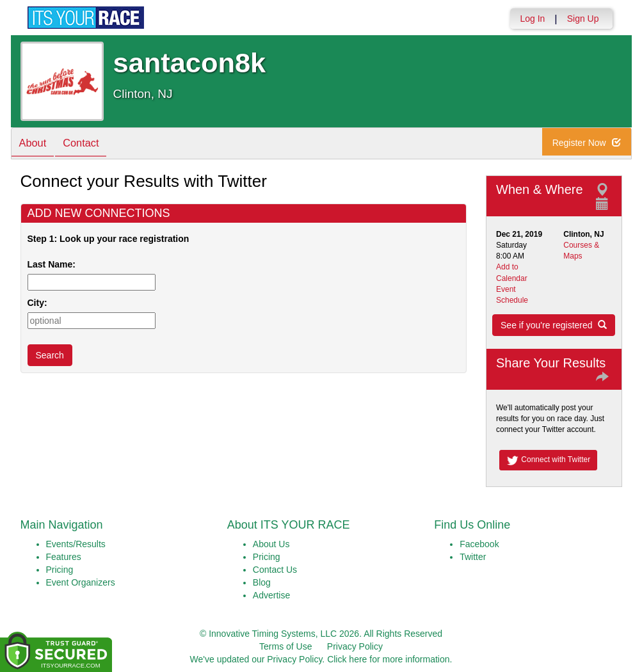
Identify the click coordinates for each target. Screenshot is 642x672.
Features (64, 557)
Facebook (479, 544)
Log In (532, 19)
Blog (262, 582)
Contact (88, 144)
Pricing (60, 570)
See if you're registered (554, 325)
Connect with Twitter (548, 460)
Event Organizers (81, 582)
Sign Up (583, 19)
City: (37, 303)
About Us (271, 544)
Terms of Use (285, 646)
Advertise (271, 595)
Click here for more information (388, 659)
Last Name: (54, 264)
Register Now (590, 144)
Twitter (473, 557)
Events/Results (76, 544)
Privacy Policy (355, 646)
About (35, 144)
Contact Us (275, 570)
